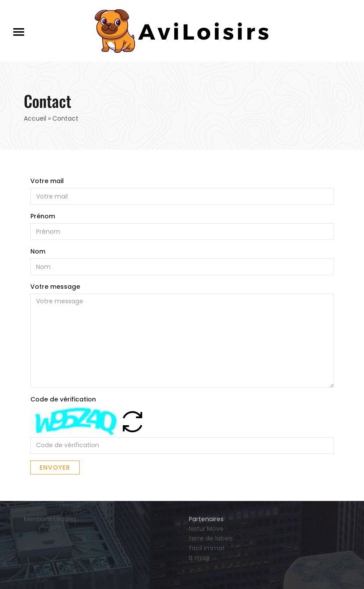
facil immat (207, 548)
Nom (38, 251)
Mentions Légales (50, 519)
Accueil (35, 118)
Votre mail (47, 181)
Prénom (43, 216)
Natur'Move (206, 529)
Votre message (55, 287)
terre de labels (211, 538)
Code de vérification (63, 399)
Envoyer (55, 468)
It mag (199, 558)
